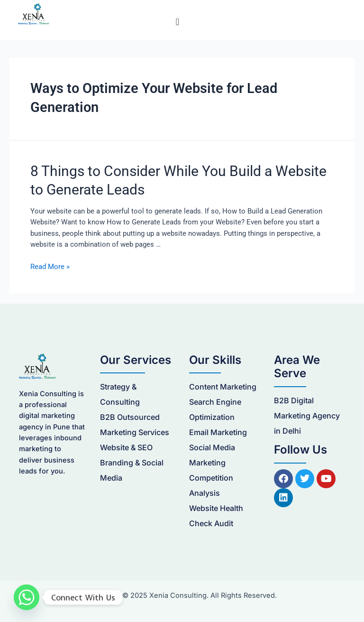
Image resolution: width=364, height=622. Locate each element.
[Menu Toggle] (177, 22)
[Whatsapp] (27, 597)
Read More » (50, 267)
